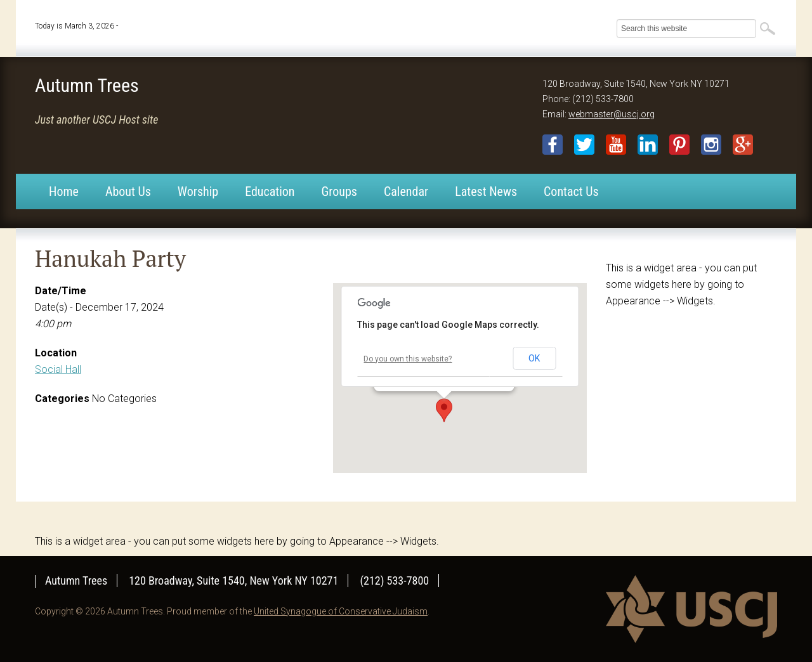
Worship (198, 191)
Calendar (406, 191)
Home (64, 191)
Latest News (486, 191)
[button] (444, 410)
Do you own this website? (408, 359)
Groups (339, 191)
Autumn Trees (87, 85)
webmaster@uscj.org (612, 114)
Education (270, 191)
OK (534, 358)
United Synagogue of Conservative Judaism (341, 611)
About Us (128, 191)
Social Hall (58, 369)
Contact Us (571, 191)
